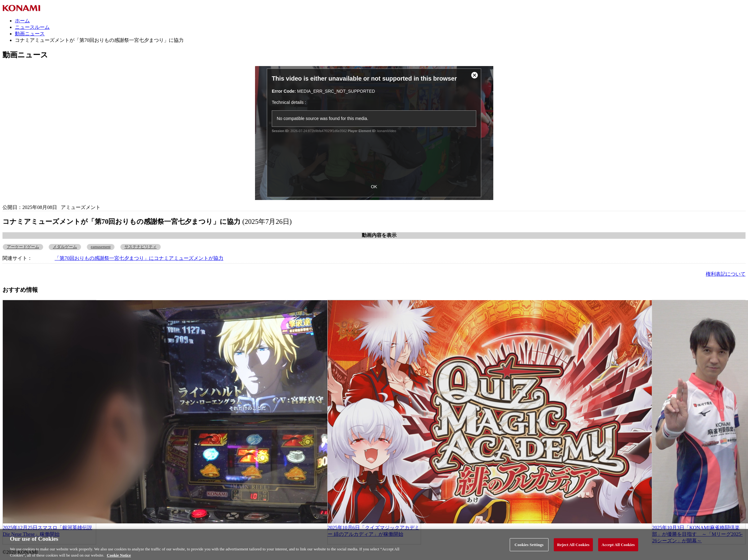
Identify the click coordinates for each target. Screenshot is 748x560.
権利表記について (726, 274)
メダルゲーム (65, 247)
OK (374, 187)
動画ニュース (30, 34)
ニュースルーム (32, 27)
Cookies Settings (529, 547)
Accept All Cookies (618, 547)
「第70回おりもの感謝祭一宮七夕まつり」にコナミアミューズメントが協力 (139, 258)
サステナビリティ (141, 247)
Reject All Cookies (573, 547)
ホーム (22, 21)
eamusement (101, 247)
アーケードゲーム (23, 247)
